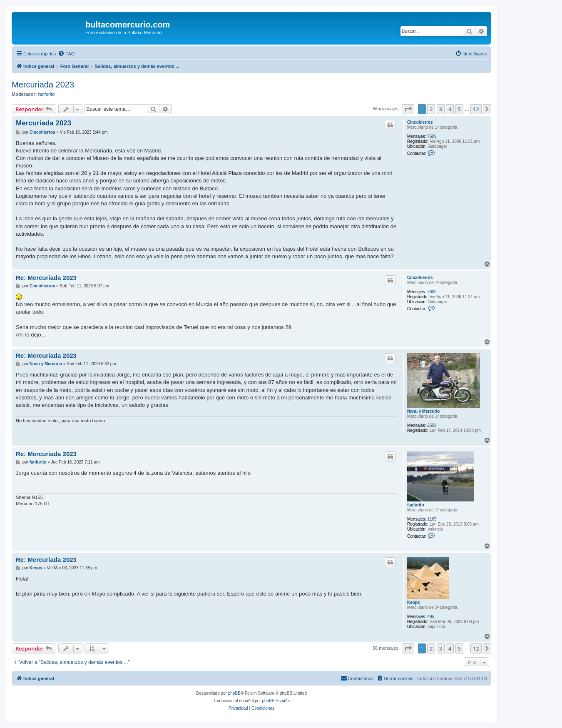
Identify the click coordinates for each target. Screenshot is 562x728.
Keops (414, 602)
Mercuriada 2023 (43, 85)
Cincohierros (420, 122)
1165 (432, 519)
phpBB (234, 693)
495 (431, 617)
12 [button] (476, 109)
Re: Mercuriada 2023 (46, 278)
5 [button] (459, 109)
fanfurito (47, 94)
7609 (432, 136)
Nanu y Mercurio (423, 411)
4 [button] (450, 109)
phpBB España (276, 701)
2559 (432, 425)
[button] (408, 109)
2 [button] (431, 109)
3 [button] (441, 109)
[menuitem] (66, 54)
